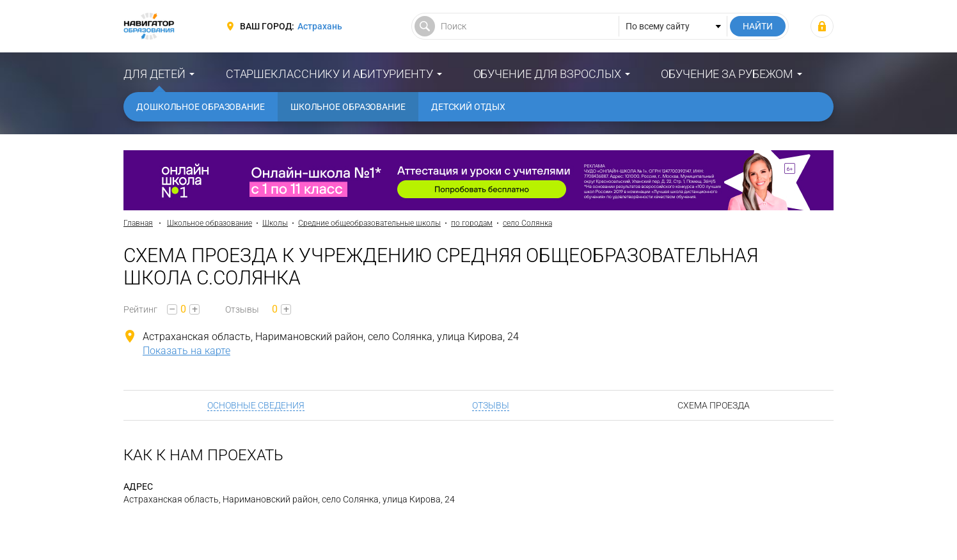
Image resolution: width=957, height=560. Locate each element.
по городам (472, 223)
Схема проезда (714, 405)
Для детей (154, 74)
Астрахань (320, 26)
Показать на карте (186, 351)
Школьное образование (348, 107)
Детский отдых (468, 107)
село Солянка (527, 223)
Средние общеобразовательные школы (369, 223)
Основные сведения (256, 405)
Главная (138, 223)
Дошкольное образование (201, 107)
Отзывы (491, 405)
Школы (275, 223)
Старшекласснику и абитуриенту (329, 74)
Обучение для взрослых (547, 74)
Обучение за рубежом (727, 74)
